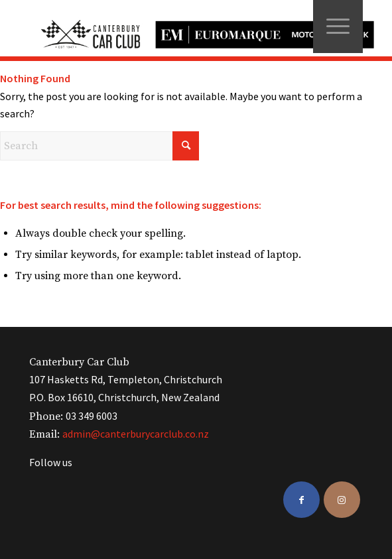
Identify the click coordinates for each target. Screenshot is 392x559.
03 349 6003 (92, 416)
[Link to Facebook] (301, 500)
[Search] (99, 146)
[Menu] (338, 27)
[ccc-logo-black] (202, 28)
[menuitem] (338, 27)
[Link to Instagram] (342, 500)
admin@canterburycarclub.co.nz (136, 434)
